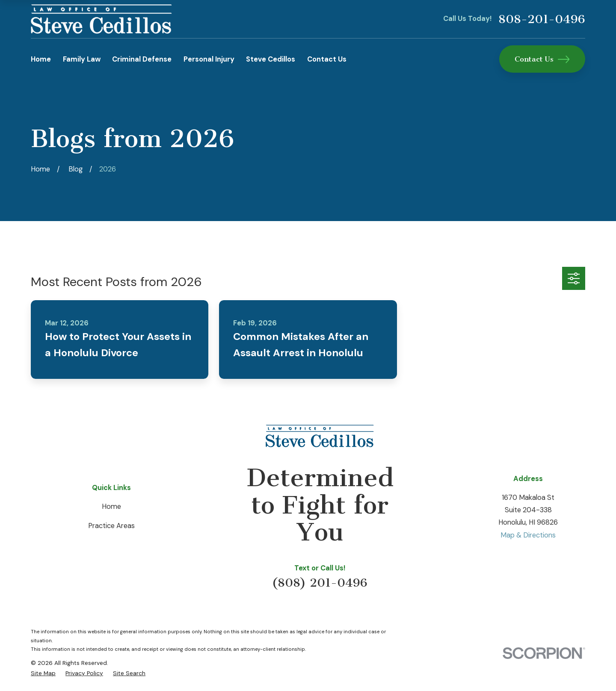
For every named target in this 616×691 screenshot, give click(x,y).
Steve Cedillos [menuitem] (271, 59)
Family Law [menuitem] (82, 59)
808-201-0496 (542, 19)
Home (111, 506)
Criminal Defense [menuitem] (142, 59)
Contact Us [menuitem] (327, 59)
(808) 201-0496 (320, 583)
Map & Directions (528, 535)
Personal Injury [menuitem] (209, 59)
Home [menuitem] (41, 59)
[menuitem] (43, 673)
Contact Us (542, 59)
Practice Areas (111, 526)
